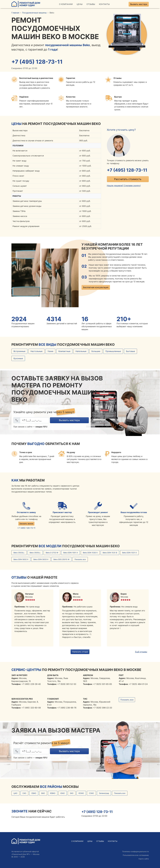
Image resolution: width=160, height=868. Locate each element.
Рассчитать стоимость (128, 179)
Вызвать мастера (139, 4)
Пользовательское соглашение (136, 855)
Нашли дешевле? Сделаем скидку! (124, 186)
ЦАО (15, 793)
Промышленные (113, 351)
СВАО (34, 793)
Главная (15, 13)
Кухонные (18, 359)
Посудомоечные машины (34, 13)
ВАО (43, 793)
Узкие (50, 351)
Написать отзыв (80, 652)
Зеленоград (104, 793)
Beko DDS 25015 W (61, 559)
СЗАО (91, 793)
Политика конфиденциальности (135, 851)
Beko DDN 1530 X (90, 553)
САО (24, 793)
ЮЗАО (81, 793)
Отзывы (91, 4)
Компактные (64, 351)
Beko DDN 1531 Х (129, 553)
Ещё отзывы (141, 652)
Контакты (104, 4)
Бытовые (130, 351)
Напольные (81, 351)
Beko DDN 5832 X (21, 559)
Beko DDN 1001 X (71, 553)
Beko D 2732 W (52, 553)
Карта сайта (144, 859)
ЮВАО (53, 793)
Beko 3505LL (35, 553)
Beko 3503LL (19, 553)
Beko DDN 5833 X (41, 559)
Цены (80, 4)
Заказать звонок (26, 524)
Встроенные (19, 351)
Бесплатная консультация (96, 287)
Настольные (36, 351)
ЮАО (63, 793)
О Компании (66, 4)
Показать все (80, 559)
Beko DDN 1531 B (110, 553)
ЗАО (72, 793)
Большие (96, 351)
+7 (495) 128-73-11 (38, 62)
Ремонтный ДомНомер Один (26, 4)
